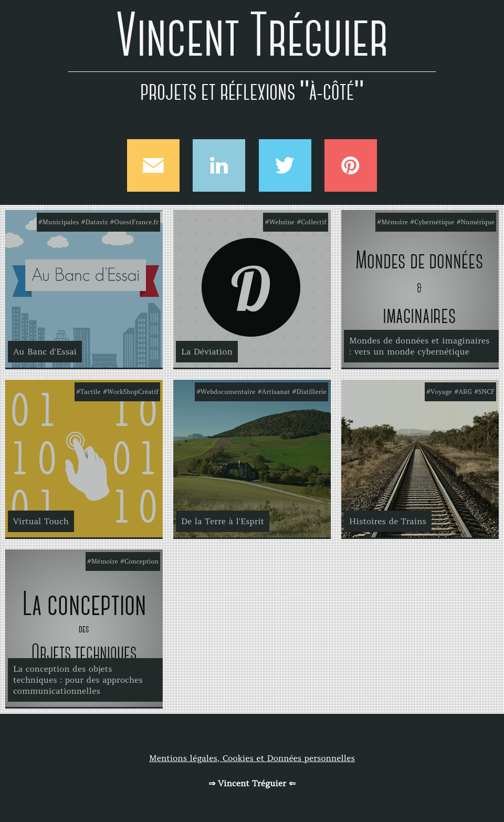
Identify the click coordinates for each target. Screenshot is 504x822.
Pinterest (351, 165)
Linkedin (219, 165)
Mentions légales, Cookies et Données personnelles (252, 758)
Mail (153, 165)
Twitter (285, 165)
